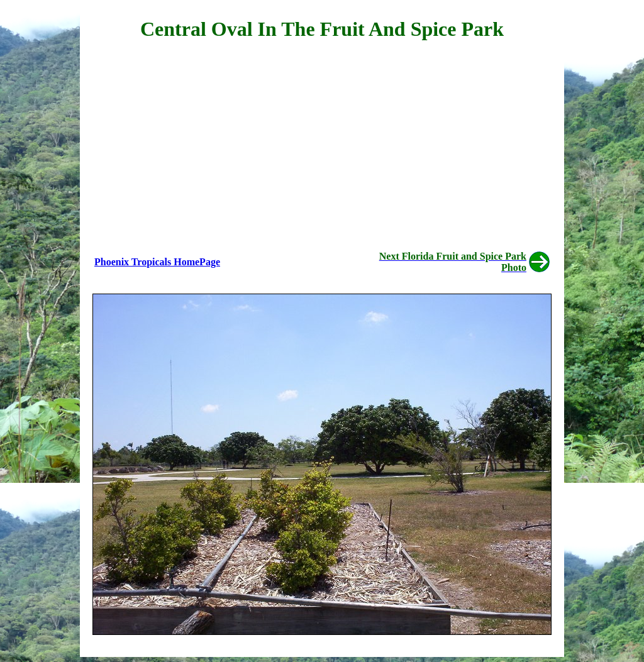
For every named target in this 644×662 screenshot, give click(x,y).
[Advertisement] (322, 142)
